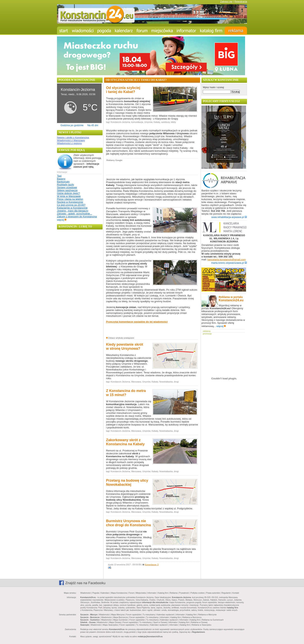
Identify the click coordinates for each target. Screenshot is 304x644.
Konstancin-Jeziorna (120, 122)
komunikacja (137, 122)
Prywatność (184, 593)
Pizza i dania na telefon (70, 199)
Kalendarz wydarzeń (165, 615)
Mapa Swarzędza (110, 625)
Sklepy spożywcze (67, 190)
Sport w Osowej (160, 622)
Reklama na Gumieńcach (213, 620)
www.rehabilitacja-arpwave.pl (229, 217)
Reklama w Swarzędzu (201, 625)
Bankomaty (63, 182)
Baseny (61, 179)
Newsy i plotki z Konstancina (73, 137)
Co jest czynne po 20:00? (71, 205)
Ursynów (148, 122)
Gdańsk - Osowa (88, 622)
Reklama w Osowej (199, 622)
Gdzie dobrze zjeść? (68, 193)
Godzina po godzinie (72, 125)
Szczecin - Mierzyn (89, 615)
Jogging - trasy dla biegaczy (73, 211)
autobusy (166, 122)
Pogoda (96, 593)
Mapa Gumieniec (121, 620)
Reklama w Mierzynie (207, 615)
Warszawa (136, 382)
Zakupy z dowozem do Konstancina (77, 217)
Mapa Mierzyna (118, 615)
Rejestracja (241, 1)
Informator (152, 593)
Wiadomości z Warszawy (71, 140)
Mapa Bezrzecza (120, 617)
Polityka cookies (198, 593)
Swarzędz (85, 625)
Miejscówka (141, 593)
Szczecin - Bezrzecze (90, 617)
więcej (62, 220)
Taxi (59, 176)
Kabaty (157, 122)
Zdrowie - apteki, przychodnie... (75, 214)
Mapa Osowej (115, 622)
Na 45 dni (93, 125)
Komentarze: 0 (152, 565)
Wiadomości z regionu (69, 143)
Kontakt (236, 593)
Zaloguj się (226, 1)
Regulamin (226, 593)
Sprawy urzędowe (67, 187)
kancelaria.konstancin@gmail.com (227, 260)
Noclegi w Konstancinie (70, 202)
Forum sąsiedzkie (134, 615)
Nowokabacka (166, 382)
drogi (176, 382)
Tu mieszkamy (149, 615)
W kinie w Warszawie (69, 196)
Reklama (174, 593)
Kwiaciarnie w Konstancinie (72, 208)
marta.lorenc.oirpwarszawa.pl (229, 263)
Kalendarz (105, 593)
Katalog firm (163, 593)
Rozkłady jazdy (65, 185)
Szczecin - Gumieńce (90, 620)
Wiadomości (85, 593)
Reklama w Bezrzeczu (192, 617)
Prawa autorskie (213, 593)
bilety (174, 122)
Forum (131, 593)
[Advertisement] (151, 168)
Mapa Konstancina (119, 593)
